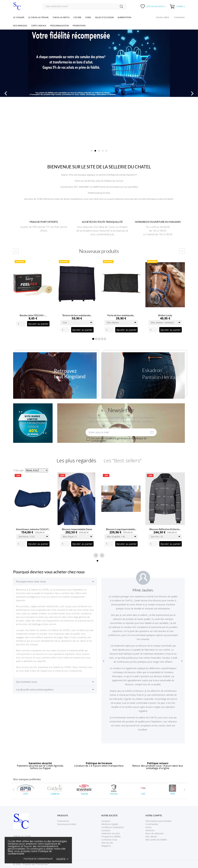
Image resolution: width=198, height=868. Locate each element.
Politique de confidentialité (38, 859)
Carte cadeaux (39, 26)
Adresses (150, 830)
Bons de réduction (155, 833)
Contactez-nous (109, 840)
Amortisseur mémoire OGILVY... (33, 529)
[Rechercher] (84, 7)
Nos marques (20, 26)
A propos (106, 830)
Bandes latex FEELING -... (33, 315)
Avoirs (148, 827)
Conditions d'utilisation (113, 827)
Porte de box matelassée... (121, 315)
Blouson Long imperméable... (121, 529)
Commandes (152, 824)
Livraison (106, 821)
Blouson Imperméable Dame (77, 529)
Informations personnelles (159, 821)
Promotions (63, 821)
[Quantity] (21, 324)
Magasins (106, 846)
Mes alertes (151, 837)
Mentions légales (110, 824)
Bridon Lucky (165, 315)
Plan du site (107, 843)
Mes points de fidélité (156, 840)
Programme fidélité (111, 837)
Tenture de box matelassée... (77, 315)
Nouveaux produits (67, 824)
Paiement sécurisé (111, 833)
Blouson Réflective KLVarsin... (165, 529)
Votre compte (154, 815)
